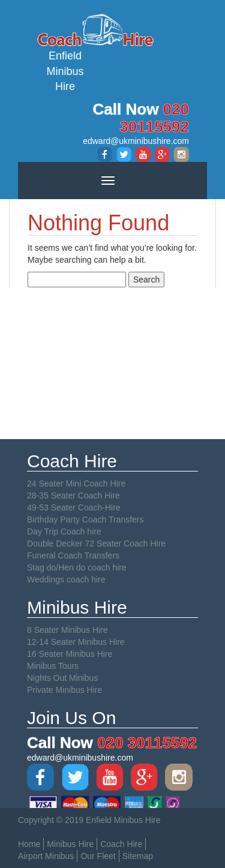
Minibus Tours (53, 666)
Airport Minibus (46, 856)
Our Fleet (98, 856)
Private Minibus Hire (64, 690)
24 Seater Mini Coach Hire (76, 483)
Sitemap (138, 856)
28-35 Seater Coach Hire (73, 495)
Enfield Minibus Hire (65, 52)
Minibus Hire (70, 844)
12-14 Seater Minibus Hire (76, 642)
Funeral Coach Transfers (73, 555)
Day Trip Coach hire (64, 531)
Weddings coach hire (66, 579)
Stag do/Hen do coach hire (77, 567)
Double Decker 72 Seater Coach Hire (96, 543)
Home (29, 844)
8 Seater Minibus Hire (67, 630)
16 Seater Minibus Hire (70, 654)
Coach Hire (121, 844)
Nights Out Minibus (62, 678)
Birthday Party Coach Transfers (85, 519)
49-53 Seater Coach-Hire (74, 507)
